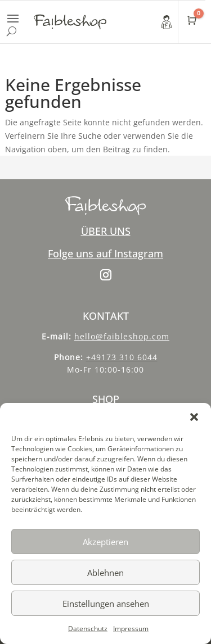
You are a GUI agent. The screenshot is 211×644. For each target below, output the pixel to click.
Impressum (131, 629)
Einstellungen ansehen (106, 604)
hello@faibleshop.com (122, 336)
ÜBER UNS (106, 231)
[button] (194, 417)
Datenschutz (88, 629)
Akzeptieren (105, 542)
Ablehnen (105, 573)
